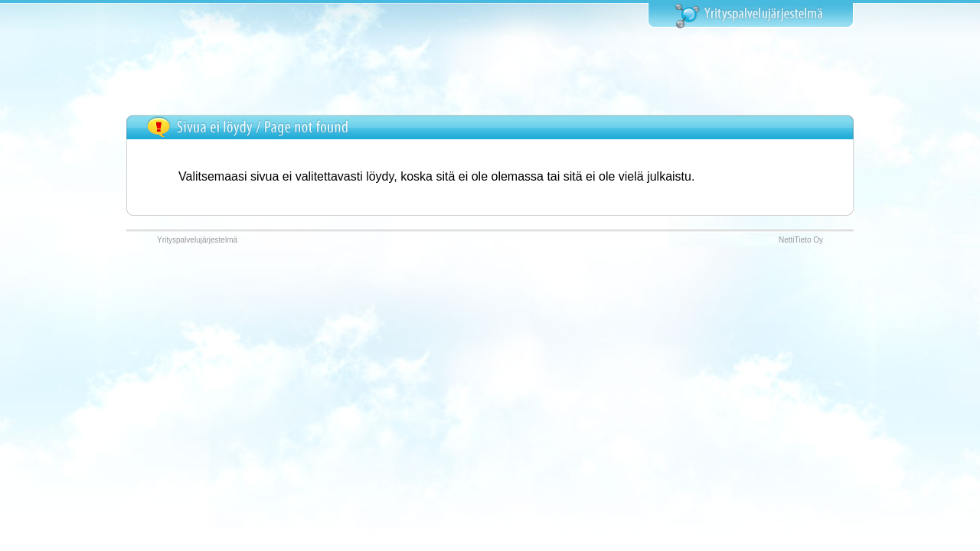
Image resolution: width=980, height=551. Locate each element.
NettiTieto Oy (801, 240)
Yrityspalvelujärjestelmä (197, 240)
